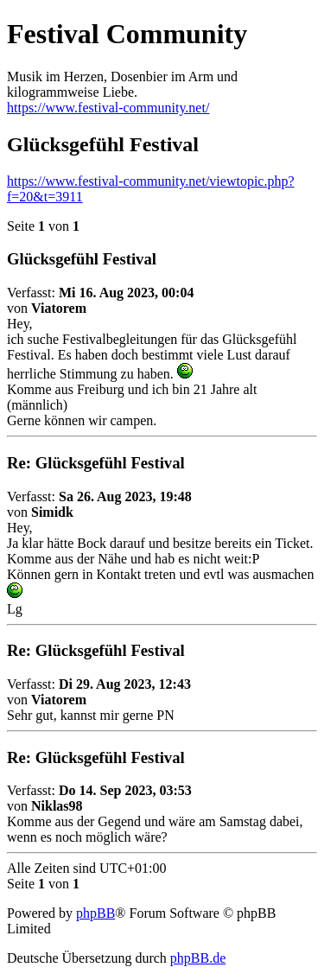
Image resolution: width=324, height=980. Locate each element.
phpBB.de (198, 958)
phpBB (95, 913)
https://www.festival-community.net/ (108, 108)
